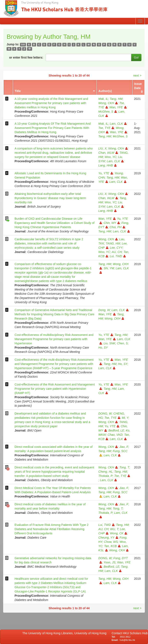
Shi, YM (109, 268)
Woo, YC (111, 157)
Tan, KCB (112, 546)
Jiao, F (124, 447)
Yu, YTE (105, 173)
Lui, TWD (118, 256)
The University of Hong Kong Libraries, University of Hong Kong (65, 633)
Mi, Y (125, 418)
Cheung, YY (108, 538)
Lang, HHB (107, 165)
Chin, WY (112, 223)
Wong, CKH (108, 103)
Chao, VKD (115, 435)
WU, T (114, 529)
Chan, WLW (108, 153)
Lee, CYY (116, 248)
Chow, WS (111, 542)
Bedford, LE (116, 430)
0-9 (23, 45)
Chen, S (122, 343)
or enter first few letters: (26, 57)
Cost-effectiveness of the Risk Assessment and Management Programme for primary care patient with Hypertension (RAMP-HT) (55, 389)
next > (137, 75)
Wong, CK (119, 533)
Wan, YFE (118, 107)
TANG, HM (113, 243)
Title (18, 91)
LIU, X (102, 148)
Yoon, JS (110, 562)
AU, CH (117, 252)
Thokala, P (105, 476)
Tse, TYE (106, 128)
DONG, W (105, 414)
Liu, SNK (109, 343)
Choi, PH (117, 227)
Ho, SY (103, 348)
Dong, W (104, 310)
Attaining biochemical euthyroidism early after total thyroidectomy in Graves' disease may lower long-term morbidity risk (50, 198)
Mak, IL (103, 99)
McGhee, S (107, 112)
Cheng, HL (105, 472)
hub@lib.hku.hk (127, 640)
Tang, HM (116, 99)
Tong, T (124, 467)
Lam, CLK (118, 124)
